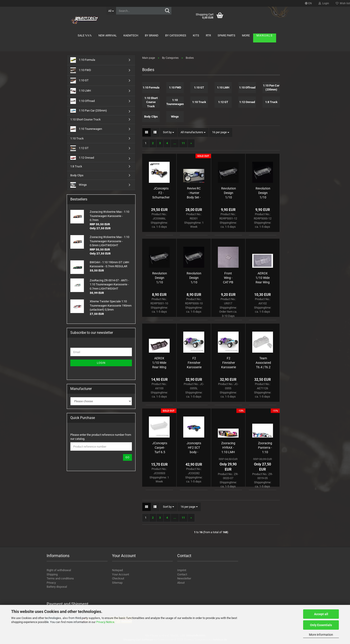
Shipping (52, 574)
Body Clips (77, 175)
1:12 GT (79, 148)
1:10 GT (79, 81)
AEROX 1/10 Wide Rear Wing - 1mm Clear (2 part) (263, 278)
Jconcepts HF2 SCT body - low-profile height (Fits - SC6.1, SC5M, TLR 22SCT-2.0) (194, 448)
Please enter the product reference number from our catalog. (101, 437)
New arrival (108, 35)
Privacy (51, 583)
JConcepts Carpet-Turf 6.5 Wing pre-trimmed (160, 448)
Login (101, 363)
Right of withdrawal (59, 570)
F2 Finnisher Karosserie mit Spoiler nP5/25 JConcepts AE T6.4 (229, 363)
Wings (79, 185)
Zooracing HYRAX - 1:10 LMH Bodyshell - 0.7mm (228, 448)
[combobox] (169, 132)
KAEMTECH (131, 35)
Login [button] (324, 3)
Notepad (117, 570)
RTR (208, 35)
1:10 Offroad (82, 101)
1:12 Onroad (82, 158)
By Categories (176, 35)
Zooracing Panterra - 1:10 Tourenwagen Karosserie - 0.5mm (265, 448)
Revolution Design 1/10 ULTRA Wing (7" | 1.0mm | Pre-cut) (160, 278)
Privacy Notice (105, 622)
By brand (152, 35)
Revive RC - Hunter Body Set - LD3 (194, 193)
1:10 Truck (77, 138)
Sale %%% (85, 35)
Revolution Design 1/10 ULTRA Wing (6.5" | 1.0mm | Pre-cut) (194, 278)
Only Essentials (321, 625)
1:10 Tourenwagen (86, 129)
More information (321, 635)
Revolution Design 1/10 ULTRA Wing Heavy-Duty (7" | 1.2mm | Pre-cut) (229, 193)
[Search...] (111, 11)
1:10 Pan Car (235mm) (89, 111)
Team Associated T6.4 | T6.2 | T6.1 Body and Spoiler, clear (263, 363)
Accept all (321, 614)
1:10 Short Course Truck (85, 119)
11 (183, 143)
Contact (182, 574)
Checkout (118, 578)
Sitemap (117, 583)
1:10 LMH (81, 91)
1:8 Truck (76, 166)
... (175, 143)
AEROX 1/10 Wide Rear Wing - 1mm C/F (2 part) (159, 363)
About (181, 583)
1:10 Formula (83, 60)
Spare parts (226, 35)
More (246, 35)
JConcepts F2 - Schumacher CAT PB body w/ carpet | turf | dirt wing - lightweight (161, 193)
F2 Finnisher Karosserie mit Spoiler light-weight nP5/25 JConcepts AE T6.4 (194, 363)
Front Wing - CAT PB (228, 278)
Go (127, 457)
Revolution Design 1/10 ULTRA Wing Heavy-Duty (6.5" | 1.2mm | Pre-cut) (263, 193)
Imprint (182, 570)
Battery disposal (57, 587)
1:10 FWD (81, 70)
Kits (196, 35)
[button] (308, 3)
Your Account (121, 574)
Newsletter (184, 578)
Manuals (265, 35)
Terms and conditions (60, 578)
